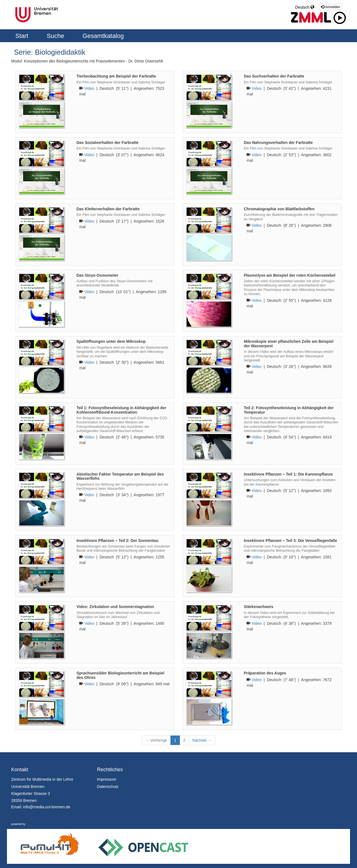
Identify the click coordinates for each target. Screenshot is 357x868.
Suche (56, 36)
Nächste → (202, 740)
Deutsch (305, 7)
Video (89, 88)
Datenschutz (108, 787)
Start (23, 36)
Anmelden (330, 7)
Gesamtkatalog (103, 36)
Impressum (107, 779)
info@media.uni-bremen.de (47, 807)
